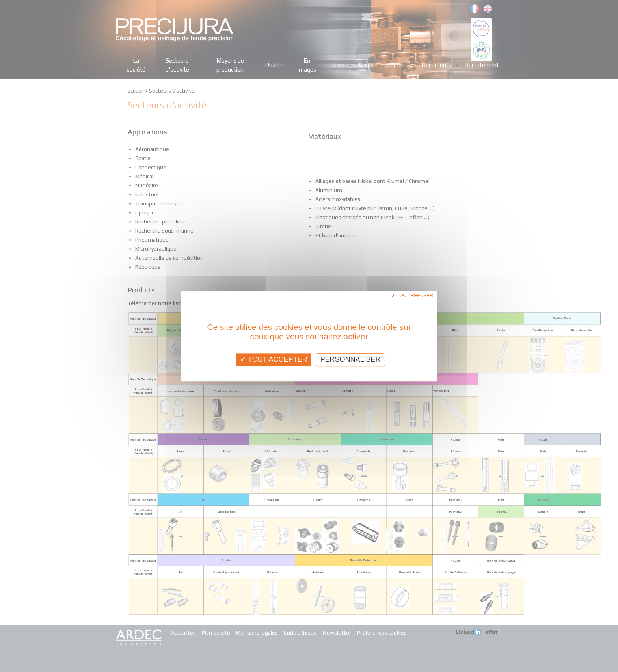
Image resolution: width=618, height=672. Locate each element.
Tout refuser (412, 296)
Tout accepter (274, 359)
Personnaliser (351, 359)
